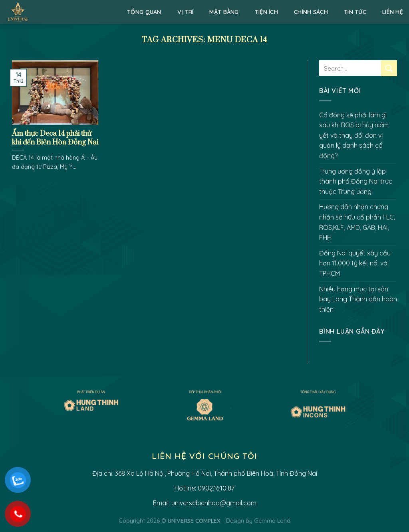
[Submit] (389, 68)
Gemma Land (272, 521)
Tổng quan (144, 12)
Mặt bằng (224, 12)
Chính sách (311, 12)
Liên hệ (393, 12)
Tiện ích (266, 12)
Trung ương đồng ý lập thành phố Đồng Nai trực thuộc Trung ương (356, 181)
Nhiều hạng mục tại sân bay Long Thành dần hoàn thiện (358, 299)
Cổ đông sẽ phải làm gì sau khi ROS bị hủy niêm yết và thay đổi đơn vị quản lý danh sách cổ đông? (354, 135)
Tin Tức (355, 12)
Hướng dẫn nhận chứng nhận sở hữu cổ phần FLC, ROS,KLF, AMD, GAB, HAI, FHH (357, 222)
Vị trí (186, 12)
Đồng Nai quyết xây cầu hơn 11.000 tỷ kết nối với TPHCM (355, 263)
